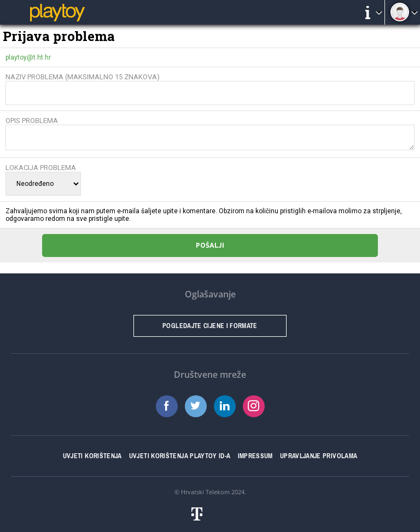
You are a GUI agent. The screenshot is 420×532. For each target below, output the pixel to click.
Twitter (196, 406)
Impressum (255, 456)
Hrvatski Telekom (205, 492)
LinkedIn (225, 406)
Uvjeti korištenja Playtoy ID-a (180, 456)
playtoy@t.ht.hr (28, 57)
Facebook (167, 406)
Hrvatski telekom (210, 514)
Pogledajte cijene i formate (210, 326)
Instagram (254, 406)
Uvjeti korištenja (92, 456)
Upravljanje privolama (319, 456)
